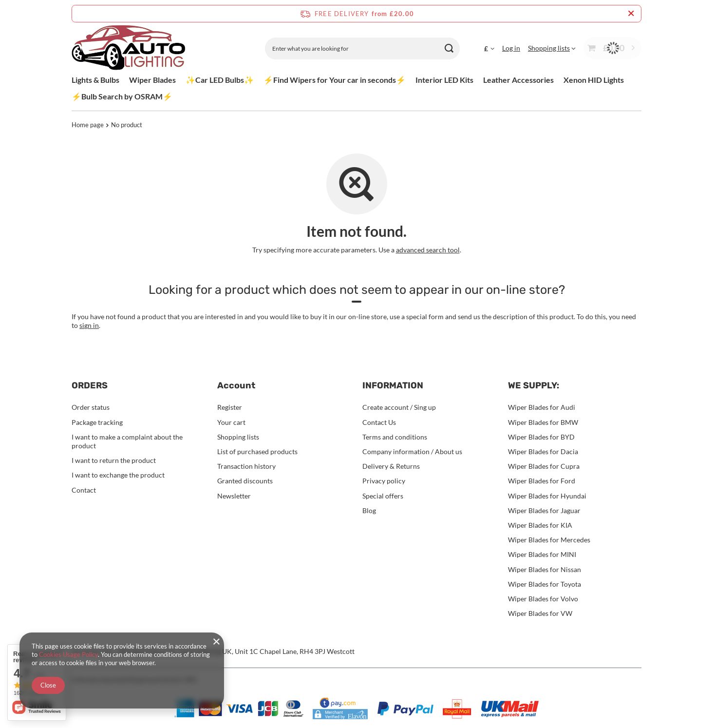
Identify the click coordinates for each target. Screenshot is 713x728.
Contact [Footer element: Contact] (84, 490)
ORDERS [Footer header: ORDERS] (90, 385)
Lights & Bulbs (95, 80)
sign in (89, 325)
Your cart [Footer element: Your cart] (231, 422)
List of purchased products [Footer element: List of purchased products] (257, 451)
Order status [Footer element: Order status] (91, 407)
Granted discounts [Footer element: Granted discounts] (245, 481)
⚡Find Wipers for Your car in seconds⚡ (335, 80)
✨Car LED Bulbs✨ (220, 80)
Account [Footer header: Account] (236, 385)
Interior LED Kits (444, 80)
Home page (88, 125)
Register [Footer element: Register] (230, 407)
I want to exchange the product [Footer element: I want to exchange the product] (118, 475)
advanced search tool (428, 250)
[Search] (449, 48)
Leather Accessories (518, 80)
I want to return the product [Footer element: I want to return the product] (114, 460)
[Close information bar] (631, 14)
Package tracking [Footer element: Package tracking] (97, 422)
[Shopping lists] (552, 48)
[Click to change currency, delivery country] (489, 48)
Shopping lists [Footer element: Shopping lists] (238, 437)
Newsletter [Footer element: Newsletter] (234, 496)
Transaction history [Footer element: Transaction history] (246, 466)
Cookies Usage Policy (68, 654)
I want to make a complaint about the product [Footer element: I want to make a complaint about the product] (127, 441)
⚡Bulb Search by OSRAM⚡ (122, 96)
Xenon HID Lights (594, 80)
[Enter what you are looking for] (362, 48)
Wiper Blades (152, 80)
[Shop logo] (129, 48)
